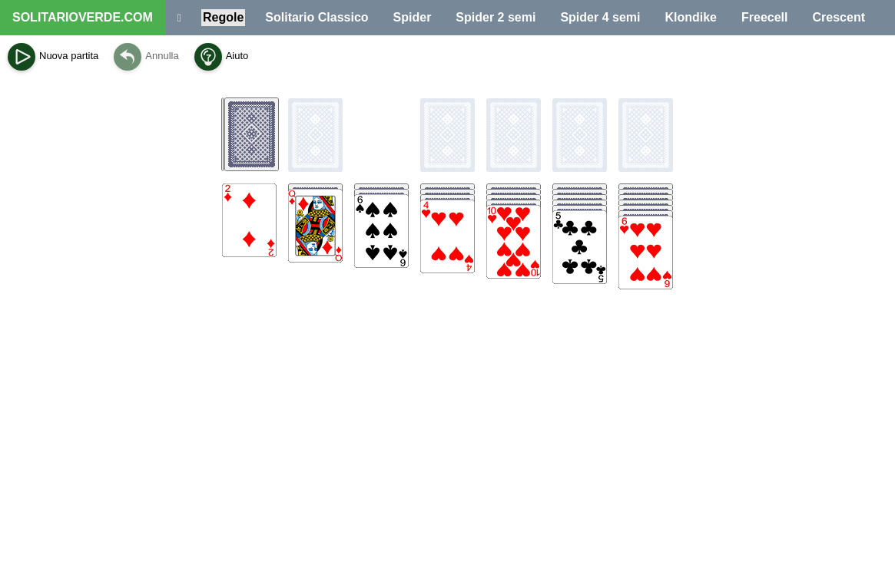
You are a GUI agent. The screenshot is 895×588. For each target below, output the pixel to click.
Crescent (839, 17)
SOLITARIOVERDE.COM (83, 17)
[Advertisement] (448, 458)
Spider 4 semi (600, 17)
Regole (223, 17)
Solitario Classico (317, 17)
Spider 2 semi (496, 17)
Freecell (764, 17)
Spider (413, 17)
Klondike (691, 17)
